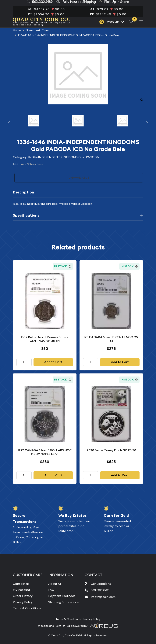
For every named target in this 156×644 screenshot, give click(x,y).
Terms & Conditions (27, 608)
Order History (23, 596)
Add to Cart (53, 362)
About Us (55, 584)
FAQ (51, 590)
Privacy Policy (23, 602)
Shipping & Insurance (63, 602)
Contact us (21, 584)
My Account (22, 590)
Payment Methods (62, 596)
